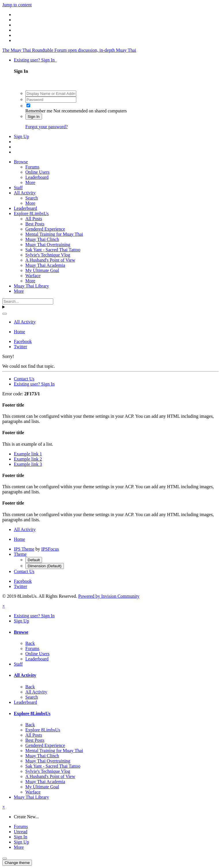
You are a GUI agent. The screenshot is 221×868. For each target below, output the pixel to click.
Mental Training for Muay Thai (54, 234)
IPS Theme (24, 549)
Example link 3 (28, 464)
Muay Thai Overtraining (48, 245)
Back (30, 643)
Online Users (37, 172)
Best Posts (35, 224)
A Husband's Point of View (50, 260)
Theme (20, 554)
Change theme (17, 863)
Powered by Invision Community (109, 596)
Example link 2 (28, 459)
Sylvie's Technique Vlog (48, 255)
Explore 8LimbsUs (31, 213)
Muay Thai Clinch (42, 239)
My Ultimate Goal (42, 270)
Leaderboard (37, 177)
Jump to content (17, 5)
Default (34, 560)
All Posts (34, 219)
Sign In (34, 117)
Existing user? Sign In (35, 60)
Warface (33, 276)
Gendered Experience (45, 229)
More (30, 182)
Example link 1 (28, 454)
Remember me (39, 111)
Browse (21, 162)
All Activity (25, 193)
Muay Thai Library (31, 286)
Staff (18, 188)
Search (32, 198)
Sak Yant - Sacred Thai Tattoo (53, 250)
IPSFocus (50, 549)
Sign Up (21, 136)
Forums (32, 167)
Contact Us (24, 379)
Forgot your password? (46, 127)
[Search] (28, 301)
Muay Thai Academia (45, 265)
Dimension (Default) (45, 566)
